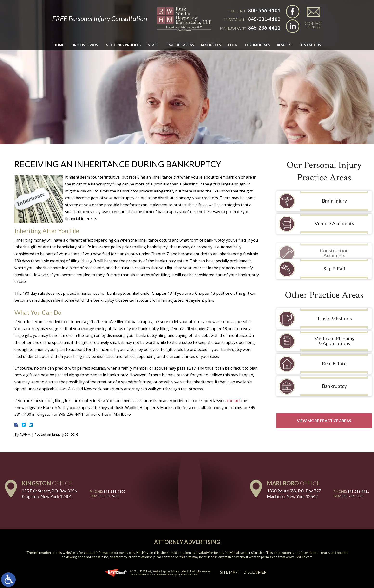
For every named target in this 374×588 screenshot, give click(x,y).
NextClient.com (189, 575)
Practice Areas (180, 45)
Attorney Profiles (123, 45)
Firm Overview (85, 45)
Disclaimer (255, 572)
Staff (153, 45)
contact (233, 401)
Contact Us (310, 45)
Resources (211, 45)
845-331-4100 (264, 19)
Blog (233, 45)
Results (284, 45)
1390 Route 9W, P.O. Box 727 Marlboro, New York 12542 (294, 494)
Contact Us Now (313, 25)
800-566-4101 (264, 10)
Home (59, 45)
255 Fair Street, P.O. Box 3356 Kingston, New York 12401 (49, 494)
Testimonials (257, 45)
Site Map (229, 572)
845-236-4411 (264, 28)
